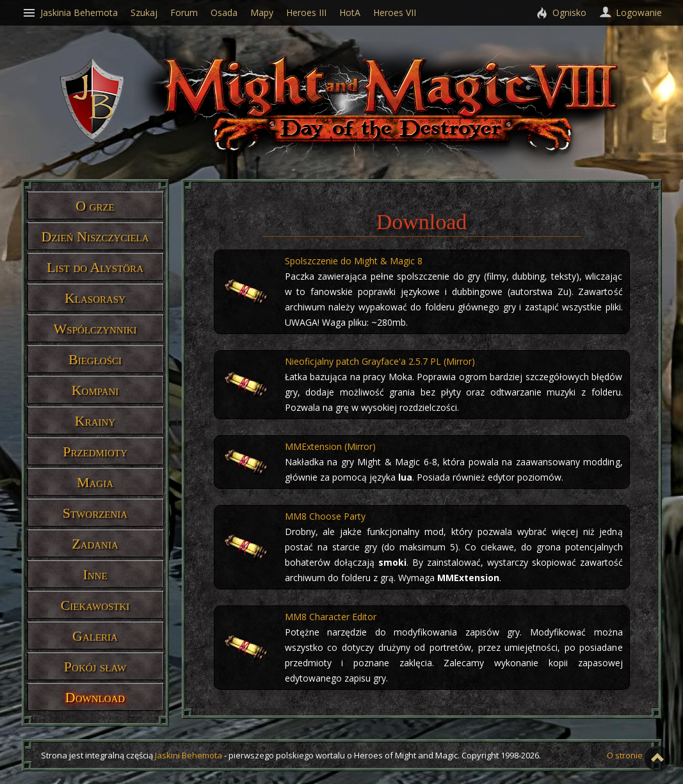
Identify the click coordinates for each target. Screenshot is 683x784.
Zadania (95, 544)
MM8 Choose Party (325, 516)
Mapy (262, 12)
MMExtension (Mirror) (330, 446)
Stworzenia (95, 513)
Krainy (95, 421)
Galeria (95, 636)
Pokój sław (95, 667)
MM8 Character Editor (331, 617)
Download (95, 697)
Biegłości (95, 359)
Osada (224, 12)
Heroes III (306, 12)
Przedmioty (95, 452)
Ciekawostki (95, 605)
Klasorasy (95, 298)
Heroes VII (395, 12)
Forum (184, 12)
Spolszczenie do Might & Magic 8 (354, 261)
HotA (350, 12)
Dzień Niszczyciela (95, 236)
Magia (95, 482)
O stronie (625, 755)
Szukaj (144, 12)
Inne (95, 574)
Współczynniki (95, 329)
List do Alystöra (95, 267)
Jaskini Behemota (189, 755)
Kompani (95, 390)
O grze (95, 206)
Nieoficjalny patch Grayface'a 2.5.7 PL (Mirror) (380, 361)
